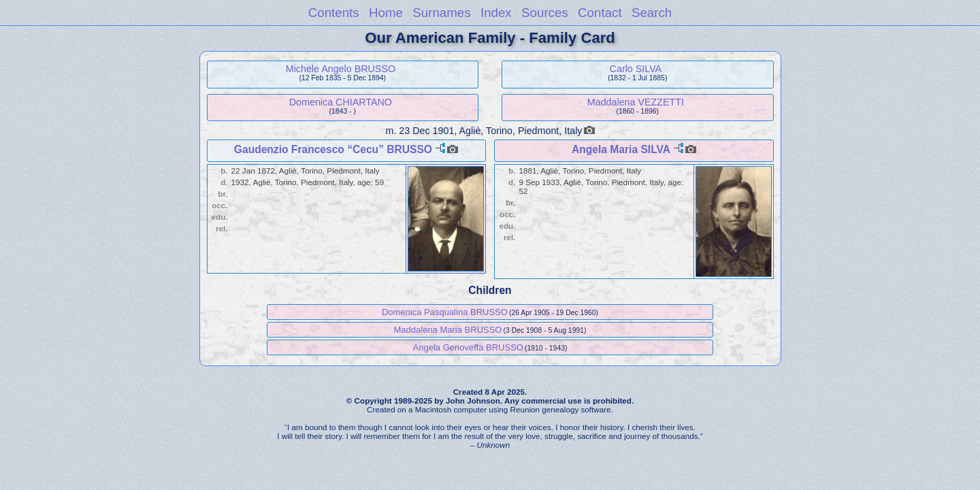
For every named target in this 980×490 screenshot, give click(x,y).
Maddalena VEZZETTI (636, 102)
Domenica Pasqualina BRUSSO (445, 312)
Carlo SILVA (636, 69)
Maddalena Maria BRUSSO (448, 330)
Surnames (441, 13)
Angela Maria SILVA (621, 149)
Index (496, 13)
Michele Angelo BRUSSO (341, 69)
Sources (545, 13)
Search (652, 13)
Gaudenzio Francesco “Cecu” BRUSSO (333, 149)
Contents (334, 13)
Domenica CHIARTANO (341, 102)
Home (386, 13)
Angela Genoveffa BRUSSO (468, 347)
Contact (600, 13)
